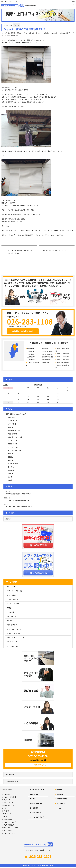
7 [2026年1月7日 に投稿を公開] (28, 393)
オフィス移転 (6, 794)
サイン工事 (5, 811)
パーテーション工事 (14, 431)
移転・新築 (11, 417)
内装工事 (17, 25)
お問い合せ (60, 794)
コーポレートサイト (12, 781)
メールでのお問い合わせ (38, 765)
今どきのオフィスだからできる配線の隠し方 (19, 507)
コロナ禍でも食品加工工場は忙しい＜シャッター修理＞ (20, 252)
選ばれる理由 (34, 794)
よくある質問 (34, 808)
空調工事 (11, 473)
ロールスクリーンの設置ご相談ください (18, 500)
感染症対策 (11, 470)
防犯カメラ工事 (13, 444)
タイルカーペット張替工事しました (55, 250)
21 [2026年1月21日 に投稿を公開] (28, 399)
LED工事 (5, 816)
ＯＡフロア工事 (13, 440)
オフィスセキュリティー (15, 447)
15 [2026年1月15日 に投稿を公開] (38, 396)
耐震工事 (11, 454)
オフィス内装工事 (8, 803)
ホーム (59, 808)
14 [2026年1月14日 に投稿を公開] (28, 396)
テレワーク (11, 467)
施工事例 (33, 799)
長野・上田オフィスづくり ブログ (16, 414)
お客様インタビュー (36, 803)
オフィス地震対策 (13, 464)
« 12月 (5, 385)
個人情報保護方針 (62, 799)
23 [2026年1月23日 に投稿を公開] (48, 399)
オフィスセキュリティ (9, 833)
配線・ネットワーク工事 (15, 437)
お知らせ (11, 457)
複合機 (10, 477)
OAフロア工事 (6, 814)
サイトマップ (10, 774)
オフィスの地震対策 (8, 825)
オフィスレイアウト (14, 421)
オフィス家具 (12, 424)
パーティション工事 (8, 805)
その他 (10, 480)
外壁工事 (11, 460)
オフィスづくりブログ (37, 817)
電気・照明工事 (13, 434)
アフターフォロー (35, 813)
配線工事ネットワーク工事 (10, 828)
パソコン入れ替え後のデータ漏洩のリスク (18, 494)
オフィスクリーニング (14, 450)
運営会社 (59, 790)
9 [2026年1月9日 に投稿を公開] (48, 393)
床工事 (4, 808)
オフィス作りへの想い (37, 790)
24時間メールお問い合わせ (23, 331)
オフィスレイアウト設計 (10, 797)
